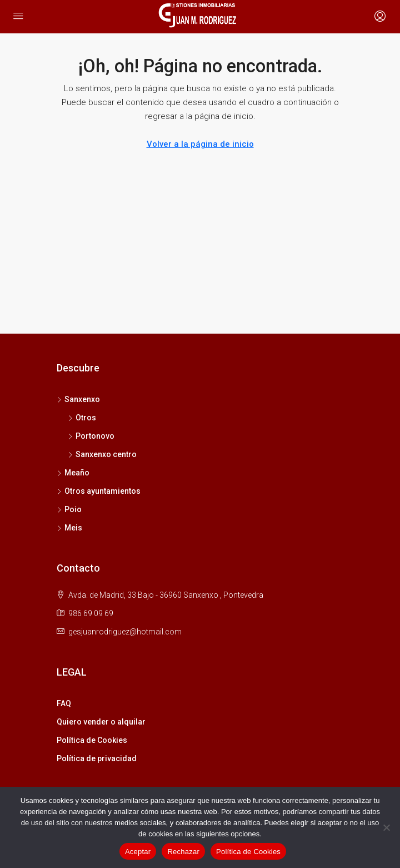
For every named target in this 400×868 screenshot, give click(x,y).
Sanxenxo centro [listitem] (102, 454)
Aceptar (138, 852)
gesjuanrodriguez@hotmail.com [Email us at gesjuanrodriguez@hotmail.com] (125, 632)
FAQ (64, 703)
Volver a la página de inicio (200, 144)
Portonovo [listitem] (91, 436)
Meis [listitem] (69, 528)
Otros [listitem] (82, 418)
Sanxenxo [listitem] (78, 399)
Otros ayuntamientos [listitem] (99, 491)
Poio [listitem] (69, 509)
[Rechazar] (386, 827)
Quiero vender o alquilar (101, 722)
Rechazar (183, 852)
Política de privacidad (97, 758)
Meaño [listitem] (73, 473)
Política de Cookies (92, 740)
